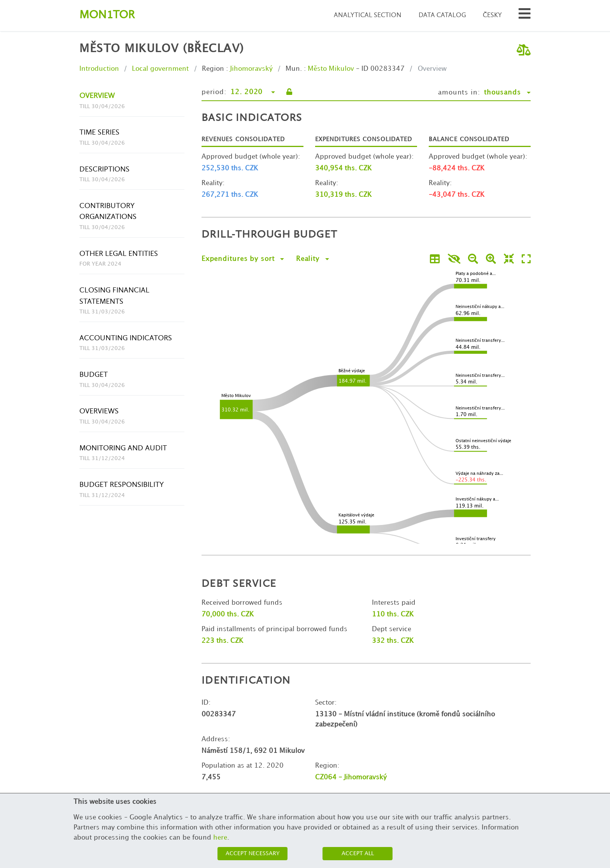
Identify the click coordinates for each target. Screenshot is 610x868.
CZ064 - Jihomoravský (351, 777)
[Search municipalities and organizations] (525, 16)
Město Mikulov (331, 69)
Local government (160, 69)
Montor (107, 15)
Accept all (358, 853)
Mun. (294, 69)
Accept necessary (253, 853)
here (220, 838)
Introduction (99, 69)
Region (213, 69)
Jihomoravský (251, 69)
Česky (492, 15)
